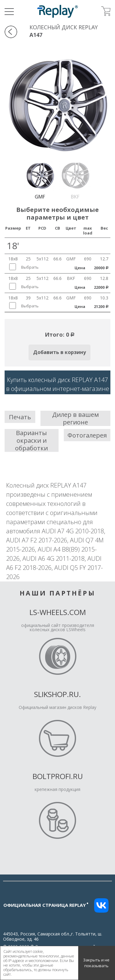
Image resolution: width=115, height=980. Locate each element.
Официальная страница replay (46, 905)
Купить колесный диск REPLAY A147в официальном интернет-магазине (58, 384)
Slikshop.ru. (57, 694)
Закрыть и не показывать (96, 963)
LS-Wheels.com (58, 612)
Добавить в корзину (59, 352)
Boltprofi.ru (58, 776)
